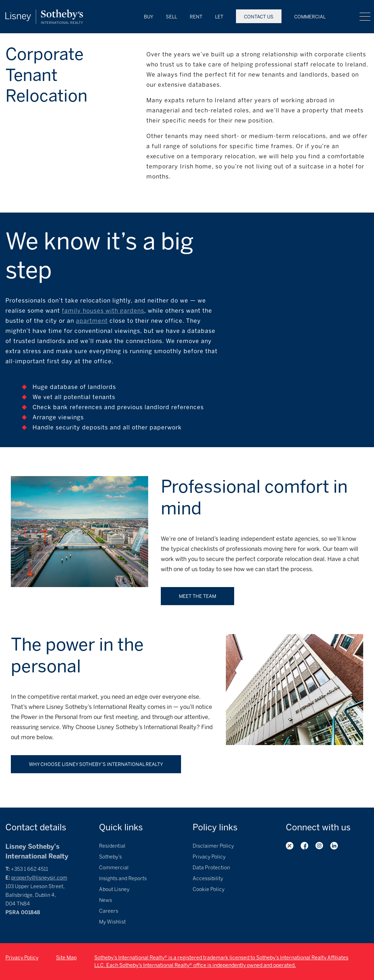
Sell (171, 17)
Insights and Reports (123, 879)
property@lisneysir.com (39, 878)
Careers (109, 911)
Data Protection (211, 868)
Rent (196, 17)
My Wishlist (112, 922)
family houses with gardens (103, 311)
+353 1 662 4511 (29, 869)
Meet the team (197, 596)
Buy (149, 17)
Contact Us (259, 17)
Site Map (66, 958)
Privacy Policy (209, 857)
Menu (365, 17)
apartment (92, 321)
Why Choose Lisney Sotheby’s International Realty (96, 764)
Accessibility (208, 879)
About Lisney (114, 889)
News (106, 900)
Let (219, 17)
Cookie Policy (209, 889)
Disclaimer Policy (213, 846)
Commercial (310, 17)
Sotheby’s (110, 857)
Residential (112, 846)
